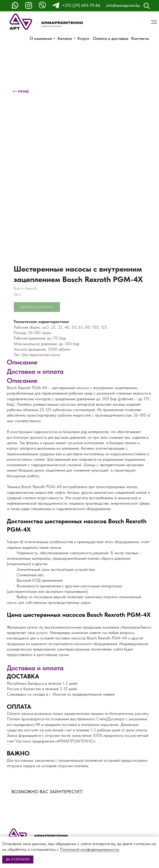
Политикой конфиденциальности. (90, 849)
